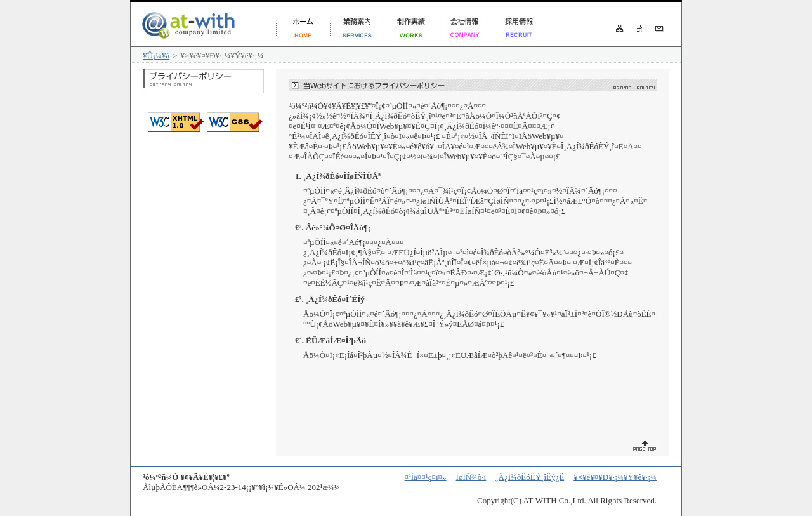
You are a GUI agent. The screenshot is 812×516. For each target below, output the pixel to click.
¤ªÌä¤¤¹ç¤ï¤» (426, 477)
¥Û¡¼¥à (156, 56)
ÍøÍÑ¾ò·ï (471, 477)
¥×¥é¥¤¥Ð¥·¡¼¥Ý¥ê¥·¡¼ (615, 477)
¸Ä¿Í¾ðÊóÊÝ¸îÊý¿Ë (530, 477)
